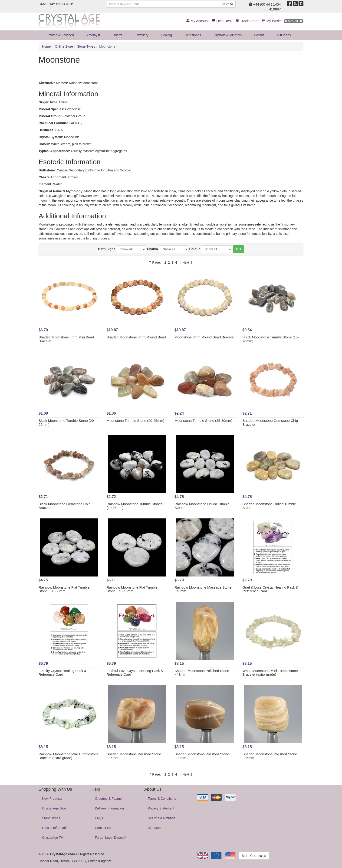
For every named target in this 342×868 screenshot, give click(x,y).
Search (227, 4)
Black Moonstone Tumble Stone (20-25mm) (67, 423)
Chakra (152, 249)
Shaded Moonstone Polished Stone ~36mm (134, 756)
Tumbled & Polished (59, 35)
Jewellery (141, 35)
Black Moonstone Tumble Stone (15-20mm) (271, 339)
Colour (195, 249)
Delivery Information (110, 808)
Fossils (259, 35)
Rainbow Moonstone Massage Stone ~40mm (203, 589)
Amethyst (93, 35)
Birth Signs (107, 249)
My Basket (283, 21)
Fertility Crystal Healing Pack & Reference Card (62, 673)
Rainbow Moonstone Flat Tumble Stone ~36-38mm (64, 589)
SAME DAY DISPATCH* (56, 4)
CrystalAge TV (53, 838)
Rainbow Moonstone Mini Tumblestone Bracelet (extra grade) (69, 756)
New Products (52, 799)
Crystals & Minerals (228, 35)
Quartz (117, 35)
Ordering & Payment (110, 799)
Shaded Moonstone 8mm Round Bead (136, 337)
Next (186, 262)
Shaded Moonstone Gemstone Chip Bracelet (270, 423)
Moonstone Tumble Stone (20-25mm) (135, 421)
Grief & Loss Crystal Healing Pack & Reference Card (270, 589)
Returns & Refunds (161, 818)
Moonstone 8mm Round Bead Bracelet (204, 337)
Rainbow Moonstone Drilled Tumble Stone (202, 506)
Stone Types (86, 46)
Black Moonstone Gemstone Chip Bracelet (64, 506)
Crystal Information (56, 828)
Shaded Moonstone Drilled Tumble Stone (269, 506)
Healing (166, 35)
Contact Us (103, 828)
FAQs (99, 818)
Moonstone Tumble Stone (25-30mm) (203, 421)
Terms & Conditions (162, 799)
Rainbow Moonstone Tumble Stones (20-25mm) (135, 506)
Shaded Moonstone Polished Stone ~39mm (202, 756)
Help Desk (222, 21)
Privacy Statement (161, 808)
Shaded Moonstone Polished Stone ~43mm (202, 673)
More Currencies (254, 856)
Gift (284, 35)
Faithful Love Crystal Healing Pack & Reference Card (135, 673)
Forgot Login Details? (110, 838)
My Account (197, 21)
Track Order (247, 21)
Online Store (64, 46)
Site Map (154, 828)
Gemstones (193, 35)
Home (46, 46)
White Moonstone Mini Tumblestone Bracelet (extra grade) (270, 673)
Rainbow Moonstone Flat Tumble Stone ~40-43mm (132, 589)
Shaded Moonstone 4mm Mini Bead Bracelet (66, 339)
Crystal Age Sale (54, 808)
